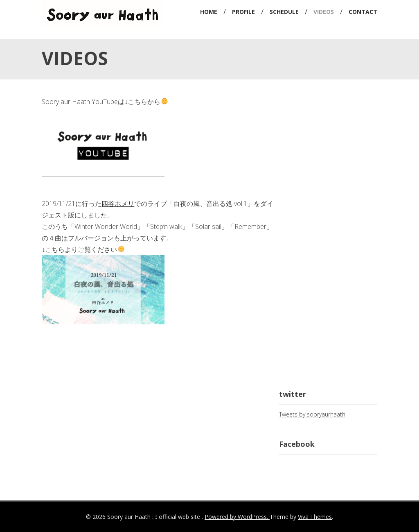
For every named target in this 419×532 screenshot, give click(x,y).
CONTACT (363, 12)
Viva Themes (315, 517)
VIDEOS (324, 12)
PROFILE (243, 12)
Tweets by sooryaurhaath (312, 414)
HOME (209, 12)
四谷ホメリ (118, 204)
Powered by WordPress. (237, 517)
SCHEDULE (284, 12)
